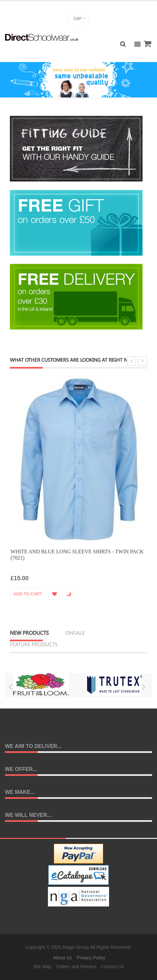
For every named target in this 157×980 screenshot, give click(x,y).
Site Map (42, 967)
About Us (62, 958)
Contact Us (112, 967)
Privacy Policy (91, 958)
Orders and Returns (76, 967)
